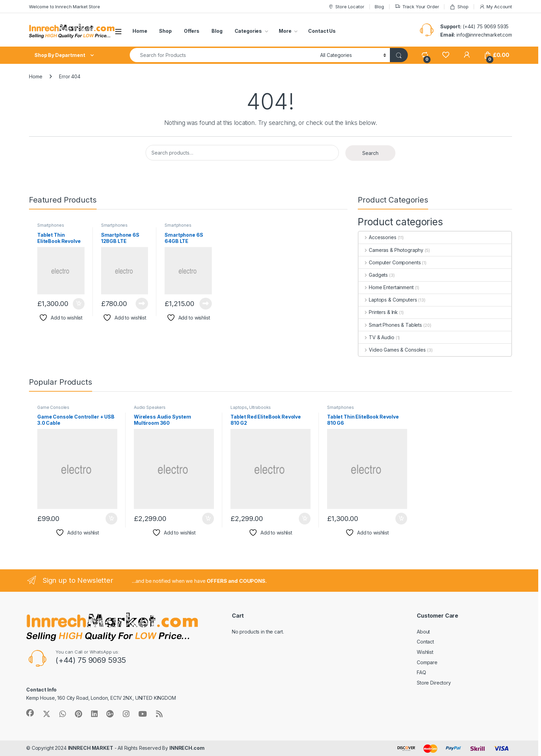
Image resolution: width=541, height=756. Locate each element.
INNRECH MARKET (91, 748)
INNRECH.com (187, 748)
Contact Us (322, 31)
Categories (248, 31)
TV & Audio (376, 337)
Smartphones (51, 225)
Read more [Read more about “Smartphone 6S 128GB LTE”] (142, 304)
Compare (427, 662)
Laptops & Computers (388, 300)
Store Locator (346, 7)
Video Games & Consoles (392, 350)
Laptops (239, 407)
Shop (459, 7)
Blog (379, 7)
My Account (496, 7)
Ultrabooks (260, 407)
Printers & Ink (378, 312)
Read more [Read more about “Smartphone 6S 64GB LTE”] (206, 304)
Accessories (377, 237)
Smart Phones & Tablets (390, 325)
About (423, 632)
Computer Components (390, 262)
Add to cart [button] (79, 304)
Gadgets (373, 275)
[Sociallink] (30, 713)
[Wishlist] (446, 55)
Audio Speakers (150, 407)
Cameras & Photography (391, 250)
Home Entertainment (386, 287)
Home (140, 31)
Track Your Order (417, 7)
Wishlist (425, 652)
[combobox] (223, 55)
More (285, 31)
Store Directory (434, 683)
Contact (425, 642)
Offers (192, 31)
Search (370, 153)
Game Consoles (53, 407)
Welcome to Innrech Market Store (65, 7)
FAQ (421, 672)
